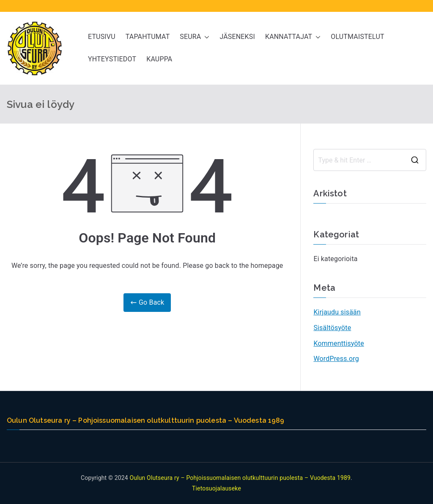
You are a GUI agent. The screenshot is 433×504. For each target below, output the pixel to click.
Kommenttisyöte (339, 343)
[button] (205, 37)
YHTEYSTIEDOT (112, 59)
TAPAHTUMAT (148, 37)
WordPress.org (336, 359)
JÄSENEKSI (237, 37)
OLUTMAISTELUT (357, 37)
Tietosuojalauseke (216, 488)
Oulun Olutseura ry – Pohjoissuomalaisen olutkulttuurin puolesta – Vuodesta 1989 (240, 478)
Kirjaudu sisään (337, 312)
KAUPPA (159, 59)
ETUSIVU (102, 37)
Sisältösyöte (332, 328)
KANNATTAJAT (293, 37)
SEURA (195, 37)
